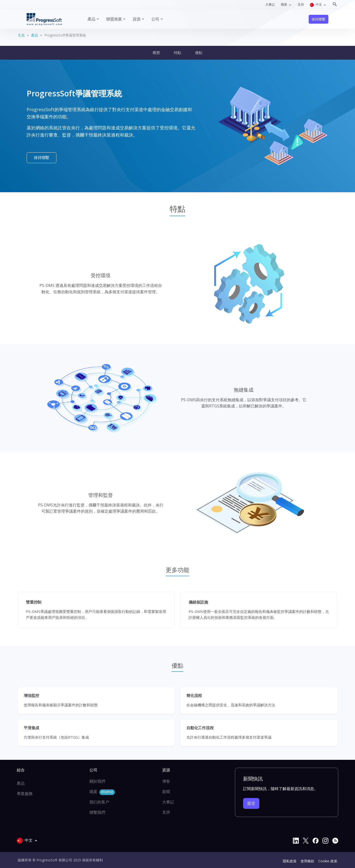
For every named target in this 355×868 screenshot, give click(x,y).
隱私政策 (290, 861)
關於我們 (97, 781)
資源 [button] (137, 19)
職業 (102, 792)
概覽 (156, 52)
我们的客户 (99, 802)
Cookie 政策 (328, 861)
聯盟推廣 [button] (114, 19)
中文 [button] (316, 5)
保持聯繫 (318, 19)
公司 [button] (155, 19)
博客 (166, 781)
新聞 (166, 792)
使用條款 (307, 861)
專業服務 (25, 794)
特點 (177, 52)
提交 (251, 803)
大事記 (270, 4)
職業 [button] (284, 4)
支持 (301, 4)
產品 (35, 35)
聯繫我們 (97, 812)
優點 (199, 52)
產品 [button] (91, 19)
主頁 (21, 35)
